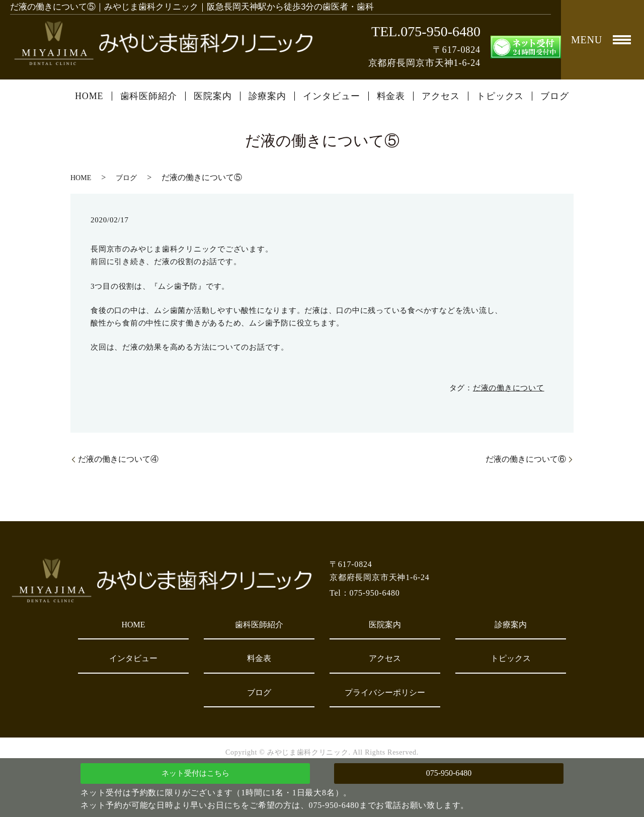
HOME (89, 96)
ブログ (555, 96)
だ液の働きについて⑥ (526, 459)
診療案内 (268, 96)
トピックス (500, 96)
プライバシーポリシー (385, 692)
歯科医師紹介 (149, 96)
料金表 (391, 96)
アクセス (441, 96)
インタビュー (331, 96)
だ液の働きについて (509, 388)
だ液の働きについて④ (118, 459)
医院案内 (213, 96)
